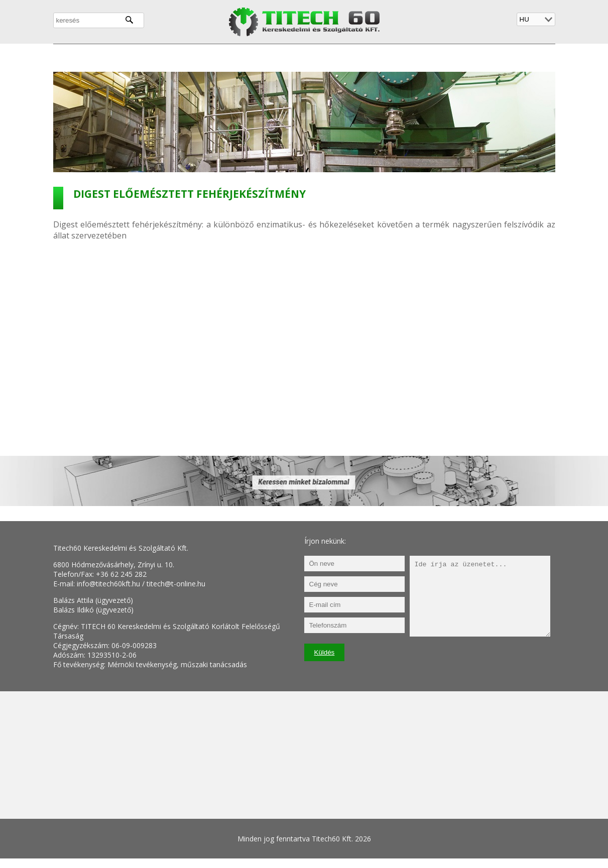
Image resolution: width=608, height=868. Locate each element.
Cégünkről (122, 56)
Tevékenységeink (190, 56)
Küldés (325, 652)
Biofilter (503, 56)
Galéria (405, 56)
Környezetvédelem (274, 56)
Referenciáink (350, 56)
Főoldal (74, 56)
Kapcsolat (453, 56)
